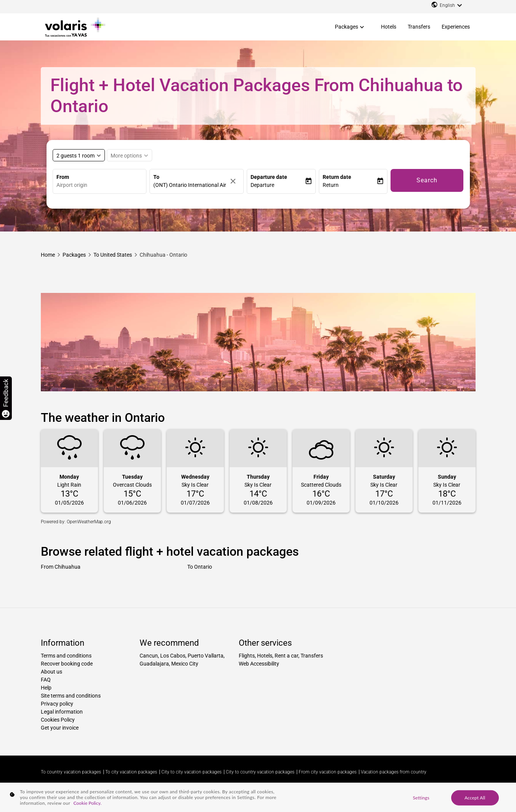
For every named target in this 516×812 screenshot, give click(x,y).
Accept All (475, 797)
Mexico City (185, 664)
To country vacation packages (71, 772)
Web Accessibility (259, 664)
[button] (278, 185)
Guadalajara (154, 664)
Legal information (62, 712)
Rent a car (286, 656)
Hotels (389, 27)
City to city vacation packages (191, 772)
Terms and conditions (66, 656)
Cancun (149, 656)
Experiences (456, 27)
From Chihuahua (61, 567)
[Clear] (235, 181)
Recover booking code (67, 664)
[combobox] (101, 185)
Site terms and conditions (71, 696)
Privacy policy (57, 704)
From (63, 177)
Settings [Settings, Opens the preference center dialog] (421, 797)
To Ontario (200, 567)
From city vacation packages (328, 772)
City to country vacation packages (260, 772)
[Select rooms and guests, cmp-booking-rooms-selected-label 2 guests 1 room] (79, 155)
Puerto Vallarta (206, 656)
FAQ (46, 680)
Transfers (419, 27)
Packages (346, 27)
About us (51, 672)
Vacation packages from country (394, 772)
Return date (337, 177)
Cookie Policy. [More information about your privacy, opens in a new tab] (87, 803)
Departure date (269, 177)
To (156, 177)
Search (427, 180)
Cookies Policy (58, 720)
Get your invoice (60, 728)
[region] (258, 797)
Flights (247, 656)
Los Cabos (173, 656)
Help (46, 688)
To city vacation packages (131, 772)
